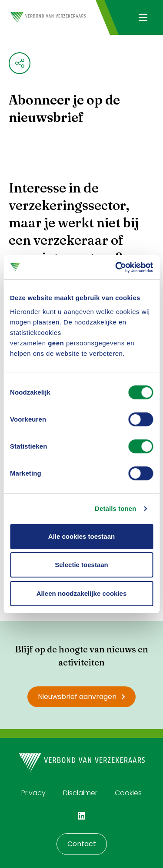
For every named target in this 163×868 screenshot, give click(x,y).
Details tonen (115, 508)
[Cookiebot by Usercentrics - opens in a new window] (116, 267)
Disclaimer (80, 793)
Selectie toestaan (81, 565)
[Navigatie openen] (143, 17)
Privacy (33, 793)
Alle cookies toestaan (81, 536)
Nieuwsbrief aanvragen (81, 697)
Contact (82, 844)
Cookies (128, 793)
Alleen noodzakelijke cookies (82, 593)
